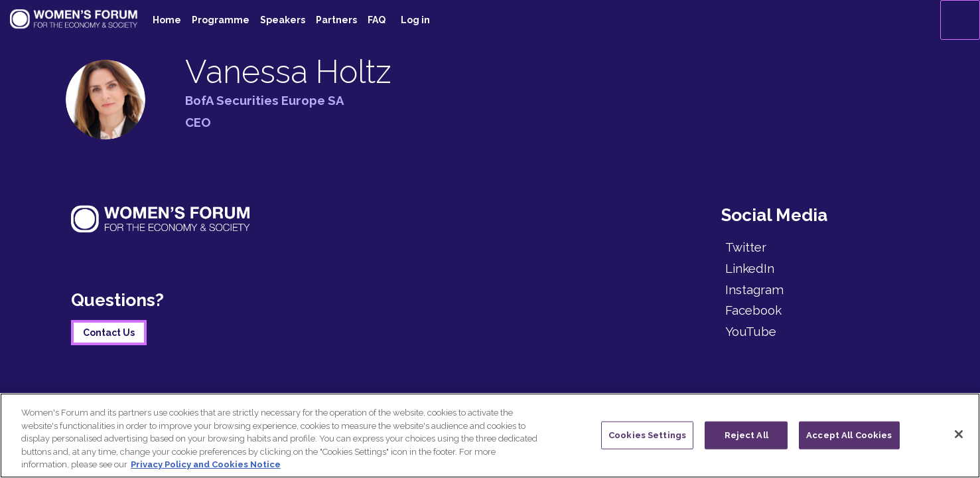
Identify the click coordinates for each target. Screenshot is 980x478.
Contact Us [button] (109, 333)
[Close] (959, 434)
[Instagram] (815, 289)
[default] (377, 20)
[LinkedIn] (815, 268)
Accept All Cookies (849, 435)
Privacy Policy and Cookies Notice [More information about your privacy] (206, 464)
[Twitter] (815, 247)
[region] (490, 436)
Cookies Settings (647, 435)
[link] (167, 20)
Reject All (746, 435)
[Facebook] (815, 310)
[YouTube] (815, 331)
